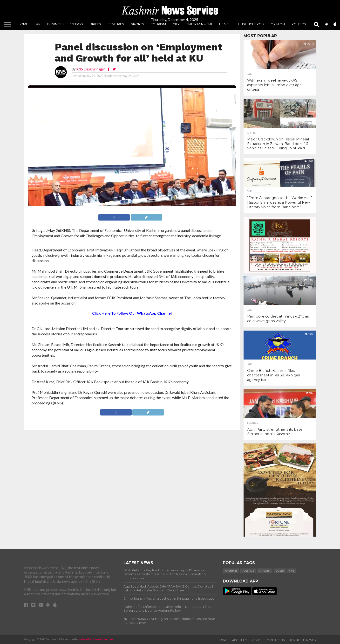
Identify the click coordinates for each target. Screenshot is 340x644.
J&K (38, 24)
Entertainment (199, 24)
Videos (257, 640)
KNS (291, 571)
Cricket (265, 571)
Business (55, 24)
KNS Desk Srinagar (91, 69)
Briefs (95, 24)
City (176, 24)
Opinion (278, 24)
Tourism (158, 24)
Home (23, 24)
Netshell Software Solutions (96, 639)
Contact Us (276, 640)
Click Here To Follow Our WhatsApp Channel (132, 313)
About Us (240, 640)
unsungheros (251, 24)
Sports (138, 24)
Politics (299, 24)
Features (116, 24)
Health (225, 24)
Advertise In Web (303, 640)
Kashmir (231, 571)
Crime (251, 133)
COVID (280, 571)
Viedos (77, 24)
